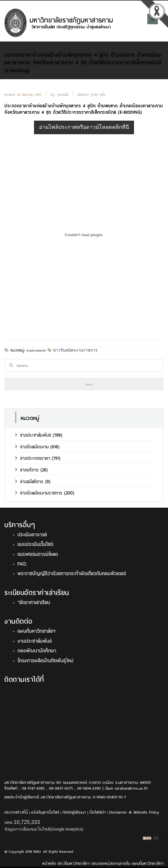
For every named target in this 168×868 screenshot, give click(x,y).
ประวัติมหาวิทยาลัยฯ (74, 863)
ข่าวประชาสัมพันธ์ (33, 434)
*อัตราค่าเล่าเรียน (34, 602)
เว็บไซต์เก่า (98, 812)
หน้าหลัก (49, 863)
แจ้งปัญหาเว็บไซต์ (45, 812)
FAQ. (22, 563)
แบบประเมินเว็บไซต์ (35, 544)
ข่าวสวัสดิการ (29, 481)
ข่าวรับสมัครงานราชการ (75, 350)
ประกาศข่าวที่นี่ (16, 812)
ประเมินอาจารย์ (32, 534)
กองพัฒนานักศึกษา (37, 650)
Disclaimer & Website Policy (134, 812)
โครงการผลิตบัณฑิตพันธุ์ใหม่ (45, 660)
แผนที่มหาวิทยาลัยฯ (36, 630)
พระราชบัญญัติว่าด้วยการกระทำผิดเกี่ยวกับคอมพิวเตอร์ (72, 573)
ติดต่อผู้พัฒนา (74, 812)
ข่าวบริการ (27, 469)
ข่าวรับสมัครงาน (32, 446)
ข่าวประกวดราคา (36, 350)
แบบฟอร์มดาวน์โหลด (38, 554)
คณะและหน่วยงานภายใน (111, 863)
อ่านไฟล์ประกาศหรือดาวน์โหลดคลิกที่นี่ (84, 127)
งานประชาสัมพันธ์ (35, 640)
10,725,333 (27, 822)
